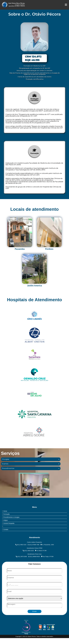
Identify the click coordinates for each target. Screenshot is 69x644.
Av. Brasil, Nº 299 (41, 551)
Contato (6, 529)
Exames (5, 464)
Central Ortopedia (9, 523)
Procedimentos (8, 468)
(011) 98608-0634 (34, 557)
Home (5, 511)
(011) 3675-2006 (21, 557)
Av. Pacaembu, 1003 (47, 545)
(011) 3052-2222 (28, 551)
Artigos (6, 520)
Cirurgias (6, 459)
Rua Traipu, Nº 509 (47, 557)
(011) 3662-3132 (21, 545)
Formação (6, 514)
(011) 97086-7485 (33, 545)
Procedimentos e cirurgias (11, 517)
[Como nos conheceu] (34, 598)
